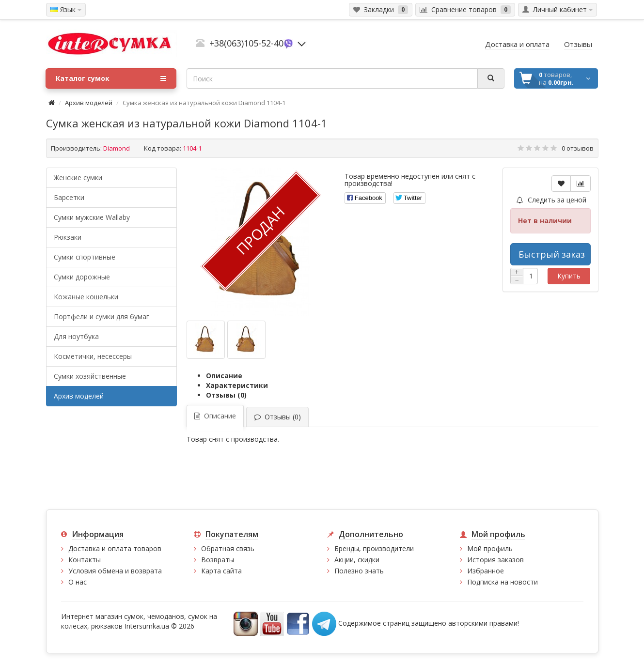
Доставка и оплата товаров (115, 548)
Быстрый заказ (552, 254)
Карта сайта (221, 571)
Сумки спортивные (85, 257)
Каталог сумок (111, 78)
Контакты (85, 560)
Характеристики (237, 385)
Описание (224, 376)
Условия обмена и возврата (115, 571)
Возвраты (218, 560)
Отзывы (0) (226, 395)
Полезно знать (359, 571)
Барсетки (69, 197)
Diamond (117, 148)
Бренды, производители (374, 548)
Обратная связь (228, 548)
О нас (78, 582)
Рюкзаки (68, 237)
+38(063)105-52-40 (246, 43)
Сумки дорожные (82, 277)
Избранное (486, 571)
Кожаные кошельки (86, 297)
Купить (569, 276)
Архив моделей (89, 103)
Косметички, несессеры (93, 356)
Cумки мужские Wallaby (92, 217)
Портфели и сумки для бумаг (102, 316)
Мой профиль (490, 548)
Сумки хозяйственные (90, 376)
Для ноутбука (76, 336)
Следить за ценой (551, 200)
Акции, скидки (357, 560)
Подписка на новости (503, 582)
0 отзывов (578, 148)
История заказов (495, 560)
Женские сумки (78, 177)
